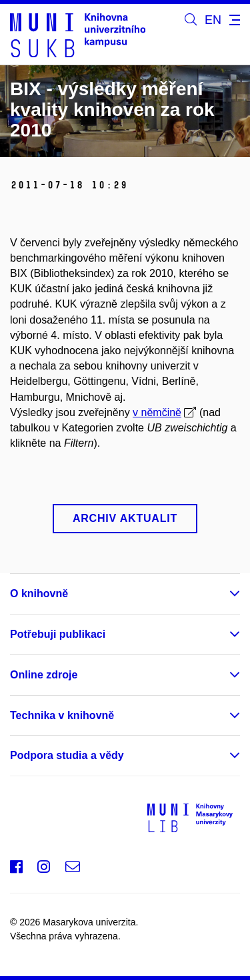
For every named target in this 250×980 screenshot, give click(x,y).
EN (213, 20)
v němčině (157, 412)
